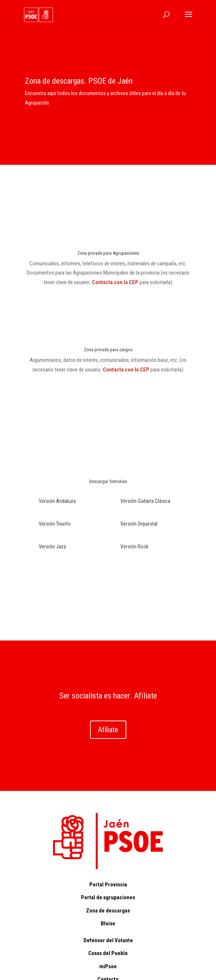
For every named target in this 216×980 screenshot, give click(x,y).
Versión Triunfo (55, 524)
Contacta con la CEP (116, 282)
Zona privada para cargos (108, 350)
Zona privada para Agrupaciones (108, 253)
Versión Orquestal (139, 524)
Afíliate (108, 730)
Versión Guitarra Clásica (145, 501)
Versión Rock (134, 547)
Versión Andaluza (57, 501)
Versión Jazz (53, 547)
